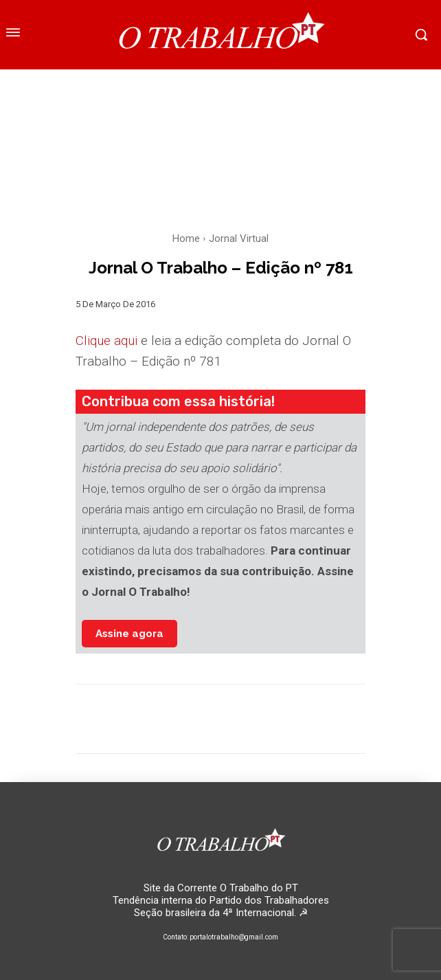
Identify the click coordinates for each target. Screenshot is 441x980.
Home (186, 238)
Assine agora (129, 634)
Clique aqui (106, 341)
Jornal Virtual (239, 238)
